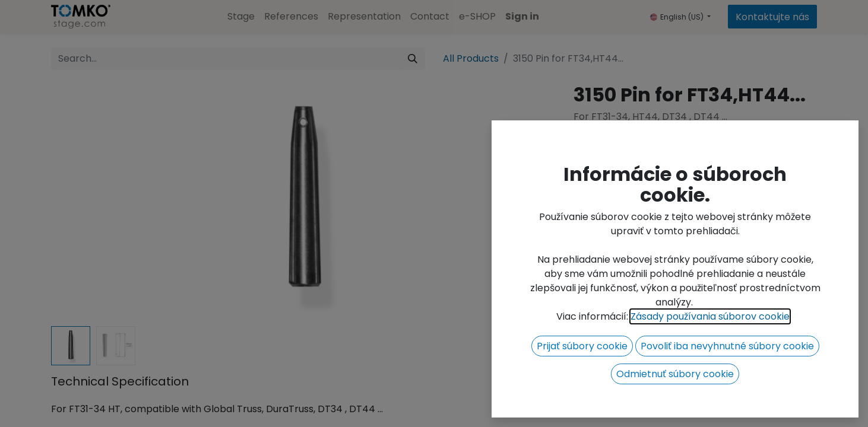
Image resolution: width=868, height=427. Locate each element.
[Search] (413, 59)
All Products (471, 58)
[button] (732, 183)
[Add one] (652, 183)
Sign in (522, 16)
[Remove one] (588, 183)
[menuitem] (241, 17)
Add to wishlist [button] (614, 213)
